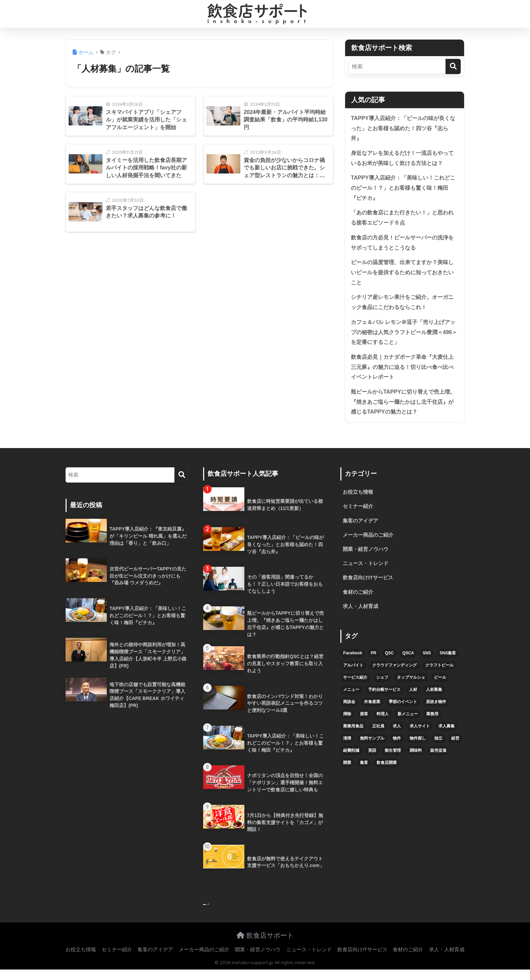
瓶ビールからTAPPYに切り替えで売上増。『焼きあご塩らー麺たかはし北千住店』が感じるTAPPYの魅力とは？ (403, 410)
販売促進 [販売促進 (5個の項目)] (438, 762)
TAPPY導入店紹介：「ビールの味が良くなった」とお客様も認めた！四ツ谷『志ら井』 (403, 129)
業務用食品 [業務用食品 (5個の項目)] (353, 738)
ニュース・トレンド (367, 574)
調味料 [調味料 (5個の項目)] (416, 762)
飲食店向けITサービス (369, 589)
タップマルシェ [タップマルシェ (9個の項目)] (411, 689)
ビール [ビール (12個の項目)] (440, 689)
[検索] (453, 66)
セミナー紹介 (359, 516)
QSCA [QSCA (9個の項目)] (408, 665)
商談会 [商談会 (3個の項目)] (349, 713)
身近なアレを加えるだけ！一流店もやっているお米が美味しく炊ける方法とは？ (403, 159)
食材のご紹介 (359, 603)
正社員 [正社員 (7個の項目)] (378, 738)
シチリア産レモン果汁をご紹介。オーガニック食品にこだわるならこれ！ (403, 307)
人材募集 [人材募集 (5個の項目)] (434, 701)
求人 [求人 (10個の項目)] (397, 738)
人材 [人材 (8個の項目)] (413, 701)
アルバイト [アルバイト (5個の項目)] (353, 677)
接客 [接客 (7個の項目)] (364, 725)
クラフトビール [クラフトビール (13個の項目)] (439, 677)
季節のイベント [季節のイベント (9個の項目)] (403, 713)
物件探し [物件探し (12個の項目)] (418, 750)
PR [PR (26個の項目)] (374, 665)
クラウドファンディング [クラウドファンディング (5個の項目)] (394, 677)
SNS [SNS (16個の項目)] (427, 665)
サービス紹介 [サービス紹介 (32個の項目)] (355, 689)
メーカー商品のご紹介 (370, 545)
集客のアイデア (362, 530)
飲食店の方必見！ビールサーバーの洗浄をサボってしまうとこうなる (403, 246)
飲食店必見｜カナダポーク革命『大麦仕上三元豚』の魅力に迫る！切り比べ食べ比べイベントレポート (403, 374)
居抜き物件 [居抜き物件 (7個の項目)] (436, 713)
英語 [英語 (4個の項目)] (372, 762)
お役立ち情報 (359, 501)
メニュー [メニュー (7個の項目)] (351, 701)
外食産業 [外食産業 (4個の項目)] (372, 713)
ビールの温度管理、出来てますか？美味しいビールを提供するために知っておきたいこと (403, 277)
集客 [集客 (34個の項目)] (364, 774)
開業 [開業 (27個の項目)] (347, 774)
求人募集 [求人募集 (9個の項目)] (447, 738)
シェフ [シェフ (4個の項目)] (382, 689)
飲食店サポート (265, 946)
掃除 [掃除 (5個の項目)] (347, 725)
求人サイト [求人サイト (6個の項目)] (420, 738)
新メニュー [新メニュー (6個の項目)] (408, 725)
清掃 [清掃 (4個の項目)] (347, 750)
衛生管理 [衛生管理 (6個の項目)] (393, 762)
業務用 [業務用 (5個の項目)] (432, 725)
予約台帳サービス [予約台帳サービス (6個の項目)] (384, 701)
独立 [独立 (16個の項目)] (438, 750)
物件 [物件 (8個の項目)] (397, 750)
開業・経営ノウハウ (367, 559)
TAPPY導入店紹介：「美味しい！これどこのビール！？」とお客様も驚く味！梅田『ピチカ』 (403, 190)
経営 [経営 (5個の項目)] (455, 750)
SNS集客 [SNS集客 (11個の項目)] (448, 665)
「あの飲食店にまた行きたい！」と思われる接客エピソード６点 (403, 220)
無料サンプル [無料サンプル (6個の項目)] (372, 750)
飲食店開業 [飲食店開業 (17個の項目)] (387, 774)
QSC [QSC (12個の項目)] (389, 665)
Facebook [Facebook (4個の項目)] (353, 665)
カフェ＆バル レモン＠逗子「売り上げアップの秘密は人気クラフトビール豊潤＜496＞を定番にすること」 (403, 338)
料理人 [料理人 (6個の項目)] (383, 725)
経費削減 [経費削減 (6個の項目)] (351, 762)
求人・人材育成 (362, 618)
